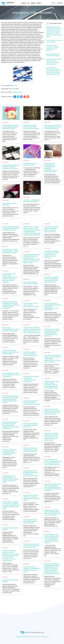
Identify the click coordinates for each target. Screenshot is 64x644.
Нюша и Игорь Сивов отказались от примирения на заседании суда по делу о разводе (32, 569)
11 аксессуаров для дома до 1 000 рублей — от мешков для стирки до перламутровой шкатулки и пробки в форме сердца (11, 505)
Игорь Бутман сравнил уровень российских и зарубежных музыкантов (30, 354)
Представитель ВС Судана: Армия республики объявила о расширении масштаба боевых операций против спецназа (11, 399)
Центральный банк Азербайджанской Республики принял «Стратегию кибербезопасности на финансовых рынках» (51, 168)
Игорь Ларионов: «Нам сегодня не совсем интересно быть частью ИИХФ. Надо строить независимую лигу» (53, 462)
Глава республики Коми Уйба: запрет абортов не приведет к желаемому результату (11, 228)
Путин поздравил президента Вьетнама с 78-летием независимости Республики (11, 167)
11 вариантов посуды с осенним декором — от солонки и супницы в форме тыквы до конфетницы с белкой (10, 479)
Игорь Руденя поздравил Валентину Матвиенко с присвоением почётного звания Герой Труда (51, 280)
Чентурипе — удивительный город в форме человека (31, 201)
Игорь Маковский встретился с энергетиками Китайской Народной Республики (11, 127)
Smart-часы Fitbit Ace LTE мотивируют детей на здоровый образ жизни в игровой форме (10, 452)
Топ (28, 3)
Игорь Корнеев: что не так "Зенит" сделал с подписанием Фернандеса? (31, 305)
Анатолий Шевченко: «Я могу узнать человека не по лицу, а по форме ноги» (11, 375)
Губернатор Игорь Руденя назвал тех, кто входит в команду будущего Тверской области (31, 498)
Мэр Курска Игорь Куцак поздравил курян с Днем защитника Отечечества (30, 450)
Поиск (53, 3)
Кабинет (60, 3)
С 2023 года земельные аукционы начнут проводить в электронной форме (11, 352)
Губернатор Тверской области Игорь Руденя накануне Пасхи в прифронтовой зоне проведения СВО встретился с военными (53, 487)
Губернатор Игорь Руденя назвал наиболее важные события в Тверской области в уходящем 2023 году (53, 512)
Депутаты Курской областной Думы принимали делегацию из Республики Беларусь (53, 127)
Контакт (39, 3)
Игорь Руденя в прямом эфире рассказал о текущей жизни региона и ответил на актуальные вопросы (52, 412)
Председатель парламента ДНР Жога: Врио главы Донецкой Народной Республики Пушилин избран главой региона (11, 425)
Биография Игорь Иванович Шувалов (10, 581)
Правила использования (21, 637)
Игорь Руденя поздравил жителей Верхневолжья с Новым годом (31, 425)
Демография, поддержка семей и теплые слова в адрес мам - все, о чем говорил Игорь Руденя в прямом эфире (51, 437)
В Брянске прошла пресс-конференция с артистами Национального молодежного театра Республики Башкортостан (11, 305)
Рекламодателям (45, 637)
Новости (24, 3)
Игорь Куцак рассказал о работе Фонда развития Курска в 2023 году (30, 521)
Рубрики (33, 3)
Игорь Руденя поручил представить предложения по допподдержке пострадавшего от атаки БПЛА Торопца (53, 306)
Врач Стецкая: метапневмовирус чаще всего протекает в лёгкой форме (11, 329)
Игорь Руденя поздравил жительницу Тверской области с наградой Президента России (51, 229)
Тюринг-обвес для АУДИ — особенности (10, 204)
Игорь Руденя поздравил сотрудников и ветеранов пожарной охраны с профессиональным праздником (52, 254)
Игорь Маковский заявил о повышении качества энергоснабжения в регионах (32, 402)
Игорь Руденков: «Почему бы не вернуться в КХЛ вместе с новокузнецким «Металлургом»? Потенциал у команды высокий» (53, 359)
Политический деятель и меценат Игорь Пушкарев (31, 283)
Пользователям (36, 637)
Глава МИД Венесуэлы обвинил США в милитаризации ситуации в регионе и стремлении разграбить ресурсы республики (10, 278)
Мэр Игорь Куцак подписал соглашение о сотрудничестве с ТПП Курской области (31, 379)
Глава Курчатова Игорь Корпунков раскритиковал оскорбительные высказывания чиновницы (31, 473)
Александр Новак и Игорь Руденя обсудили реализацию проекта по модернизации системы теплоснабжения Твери (52, 385)
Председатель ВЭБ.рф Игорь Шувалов (11, 529)
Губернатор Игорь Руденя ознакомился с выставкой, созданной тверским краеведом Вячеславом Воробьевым (52, 332)
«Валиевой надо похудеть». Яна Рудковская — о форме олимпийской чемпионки (10, 251)
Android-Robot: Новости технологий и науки (30, 164)
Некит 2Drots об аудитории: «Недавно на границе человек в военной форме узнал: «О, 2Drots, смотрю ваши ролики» (32, 330)
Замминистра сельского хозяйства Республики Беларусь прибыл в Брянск (31, 127)
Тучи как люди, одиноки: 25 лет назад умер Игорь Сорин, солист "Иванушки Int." (32, 546)
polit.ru (16, 86)
